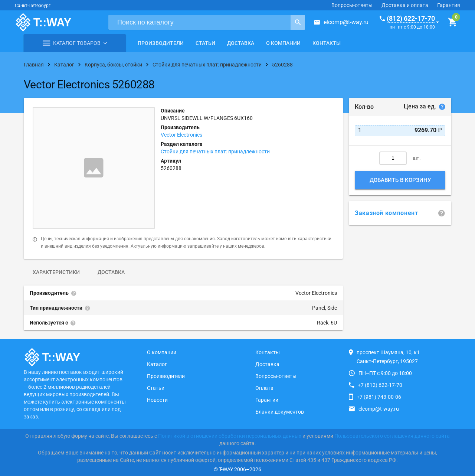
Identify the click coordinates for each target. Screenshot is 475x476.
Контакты (327, 43)
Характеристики (56, 272)
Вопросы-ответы (352, 5)
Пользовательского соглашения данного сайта (392, 436)
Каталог (157, 364)
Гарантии (267, 400)
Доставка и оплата (405, 5)
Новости (157, 400)
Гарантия (449, 5)
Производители (161, 43)
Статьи (205, 43)
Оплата (264, 388)
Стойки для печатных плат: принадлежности (215, 151)
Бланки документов (280, 412)
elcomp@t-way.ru (346, 22)
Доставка (241, 43)
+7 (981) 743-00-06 (379, 397)
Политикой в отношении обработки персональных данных (230, 436)
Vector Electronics (181, 135)
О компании (283, 43)
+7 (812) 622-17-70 (380, 385)
